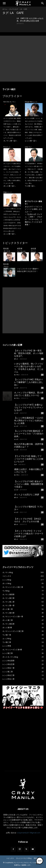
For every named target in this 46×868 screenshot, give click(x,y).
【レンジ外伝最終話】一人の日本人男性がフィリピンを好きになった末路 (29, 421)
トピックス (10, 858)
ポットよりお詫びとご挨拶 (27, 495)
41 (42, 398)
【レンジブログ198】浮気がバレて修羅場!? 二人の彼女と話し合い (29, 382)
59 (42, 375)
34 (42, 465)
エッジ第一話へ (9, 234)
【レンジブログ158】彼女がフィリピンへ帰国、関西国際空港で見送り (29, 484)
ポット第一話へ (9, 186)
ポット (16, 359)
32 (42, 490)
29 (42, 512)
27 (42, 539)
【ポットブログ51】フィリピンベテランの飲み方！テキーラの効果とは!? (29, 534)
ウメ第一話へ (30, 186)
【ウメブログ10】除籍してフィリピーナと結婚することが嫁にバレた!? (29, 459)
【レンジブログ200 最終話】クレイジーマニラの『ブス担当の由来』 (29, 434)
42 (42, 388)
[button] (4, 3)
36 (42, 439)
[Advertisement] (23, 59)
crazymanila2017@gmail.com (29, 833)
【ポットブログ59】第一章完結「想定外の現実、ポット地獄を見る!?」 (29, 353)
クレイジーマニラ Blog (24, 858)
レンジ (16, 388)
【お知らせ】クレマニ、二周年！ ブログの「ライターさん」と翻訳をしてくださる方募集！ (33, 219)
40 (42, 426)
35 (42, 450)
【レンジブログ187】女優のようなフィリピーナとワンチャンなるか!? (29, 407)
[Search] (43, 3)
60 (42, 359)
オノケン (17, 375)
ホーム (5, 9)
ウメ (15, 464)
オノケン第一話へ (10, 141)
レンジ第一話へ (31, 141)
